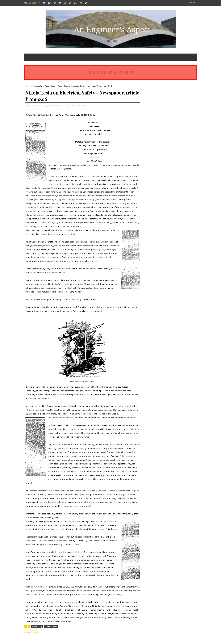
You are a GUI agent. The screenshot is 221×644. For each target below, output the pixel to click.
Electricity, (72, 106)
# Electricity (37, 626)
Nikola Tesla (50, 86)
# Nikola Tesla (51, 626)
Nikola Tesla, (82, 106)
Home (192, 3)
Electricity (38, 86)
